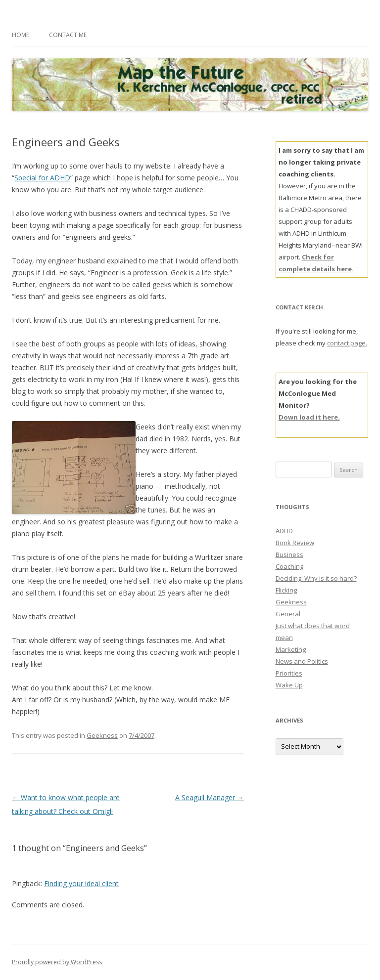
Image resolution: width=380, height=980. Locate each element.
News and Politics (302, 661)
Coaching (289, 566)
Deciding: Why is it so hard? (316, 578)
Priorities (289, 673)
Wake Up (289, 685)
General (288, 614)
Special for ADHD (42, 178)
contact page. (347, 343)
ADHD (284, 531)
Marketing (291, 649)
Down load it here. (309, 417)
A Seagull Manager (210, 797)
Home (21, 35)
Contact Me (68, 35)
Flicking (286, 590)
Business (289, 554)
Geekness (102, 735)
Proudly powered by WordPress (57, 962)
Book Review (295, 543)
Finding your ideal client (81, 883)
